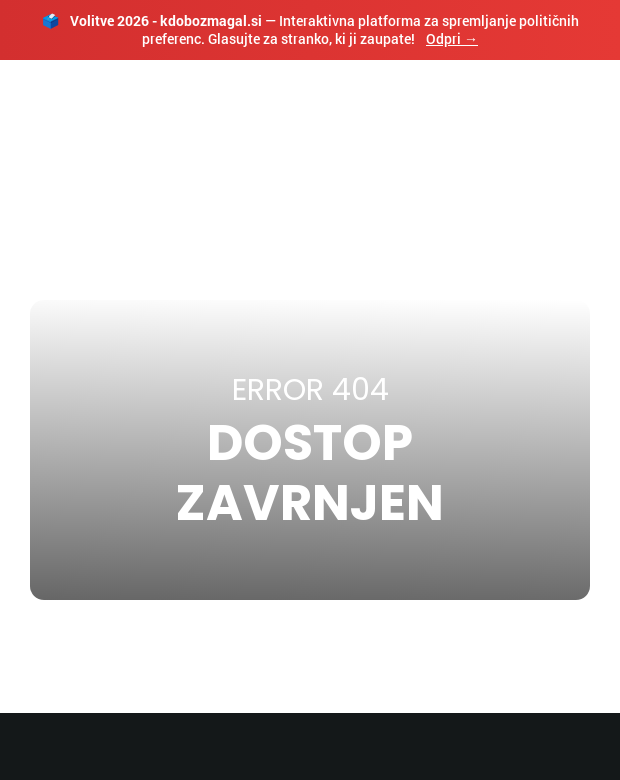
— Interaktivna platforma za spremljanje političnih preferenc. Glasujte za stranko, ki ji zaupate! (310, 29)
